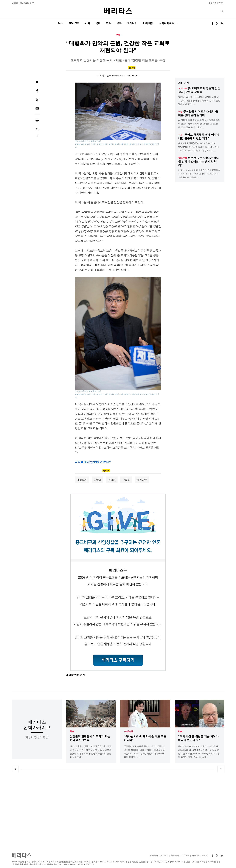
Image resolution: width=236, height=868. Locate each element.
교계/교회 (74, 23)
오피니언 (132, 23)
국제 (98, 23)
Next (221, 769)
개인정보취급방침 (200, 855)
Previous (15, 769)
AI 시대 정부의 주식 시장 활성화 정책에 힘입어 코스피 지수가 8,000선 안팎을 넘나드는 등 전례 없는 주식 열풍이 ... (199, 124)
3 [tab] (183, 769)
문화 (119, 23)
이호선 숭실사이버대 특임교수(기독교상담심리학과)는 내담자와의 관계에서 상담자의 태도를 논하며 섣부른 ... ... (199, 174)
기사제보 (185, 855)
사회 (87, 23)
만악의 (97, 480)
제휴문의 (175, 855)
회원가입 (213, 3)
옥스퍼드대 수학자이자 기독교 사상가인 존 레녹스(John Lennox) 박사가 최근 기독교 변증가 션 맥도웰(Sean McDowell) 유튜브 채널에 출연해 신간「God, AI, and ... (199, 752)
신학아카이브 (167, 23)
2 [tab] (118, 769)
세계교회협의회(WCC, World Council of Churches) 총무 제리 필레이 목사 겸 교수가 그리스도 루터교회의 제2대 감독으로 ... (199, 147)
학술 (109, 23)
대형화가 (82, 480)
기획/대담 (148, 23)
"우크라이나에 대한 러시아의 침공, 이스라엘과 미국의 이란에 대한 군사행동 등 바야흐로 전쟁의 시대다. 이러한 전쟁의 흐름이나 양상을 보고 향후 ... (90, 752)
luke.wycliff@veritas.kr (97, 462)
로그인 (221, 3)
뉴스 (61, 23)
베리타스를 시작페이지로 (23, 3)
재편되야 (142, 480)
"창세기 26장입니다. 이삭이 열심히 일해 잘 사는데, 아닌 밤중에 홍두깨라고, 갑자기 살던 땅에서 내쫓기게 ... (199, 100)
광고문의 (164, 855)
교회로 (126, 480)
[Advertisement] (118, 812)
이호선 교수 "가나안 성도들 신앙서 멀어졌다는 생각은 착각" (198, 162)
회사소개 (154, 855)
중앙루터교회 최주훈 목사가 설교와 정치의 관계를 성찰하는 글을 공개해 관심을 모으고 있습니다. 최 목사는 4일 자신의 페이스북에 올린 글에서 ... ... (144, 752)
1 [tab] (53, 769)
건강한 (112, 480)
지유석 (101, 76)
